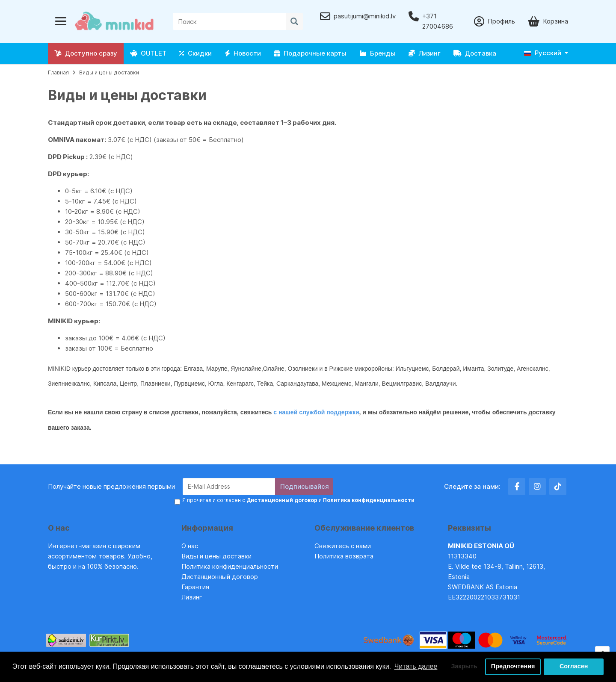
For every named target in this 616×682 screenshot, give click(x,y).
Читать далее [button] (416, 666)
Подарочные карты (310, 53)
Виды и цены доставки (109, 72)
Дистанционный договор (222, 576)
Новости (243, 53)
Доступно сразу (86, 53)
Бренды (378, 53)
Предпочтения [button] (513, 667)
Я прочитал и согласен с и (298, 500)
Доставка (475, 53)
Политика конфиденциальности (230, 566)
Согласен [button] (574, 667)
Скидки (195, 53)
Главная (58, 72)
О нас (190, 545)
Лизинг (425, 53)
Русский (543, 53)
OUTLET (148, 53)
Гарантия (195, 586)
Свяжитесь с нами (343, 545)
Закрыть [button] (464, 667)
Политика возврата (344, 556)
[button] (546, 53)
